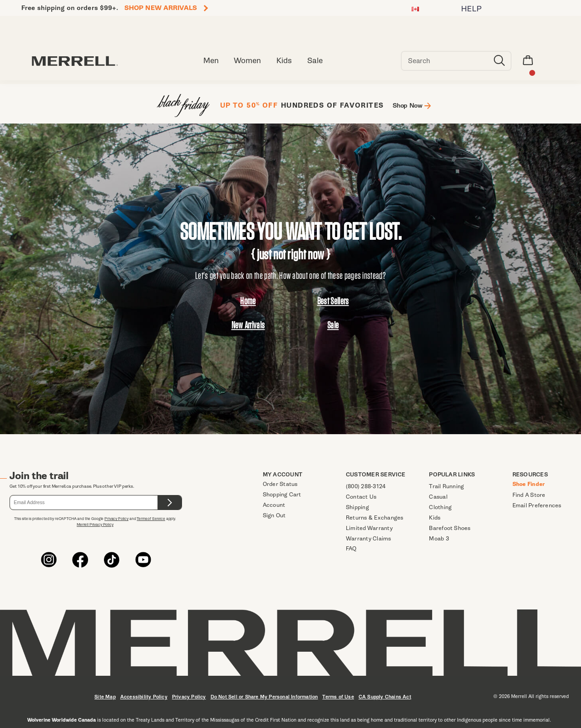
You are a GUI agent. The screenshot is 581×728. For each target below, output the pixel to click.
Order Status (280, 484)
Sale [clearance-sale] (315, 61)
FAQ (351, 548)
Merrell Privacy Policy (95, 525)
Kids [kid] (284, 61)
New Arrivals (248, 325)
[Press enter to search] (499, 61)
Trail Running (446, 486)
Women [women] (247, 61)
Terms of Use (338, 697)
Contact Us (361, 497)
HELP (472, 9)
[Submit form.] (170, 503)
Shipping (357, 507)
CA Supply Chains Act (385, 697)
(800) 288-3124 (366, 486)
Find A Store (529, 495)
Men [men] (211, 61)
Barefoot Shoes (450, 528)
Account (274, 505)
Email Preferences (537, 505)
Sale (333, 325)
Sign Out (274, 515)
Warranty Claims (369, 538)
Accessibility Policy (144, 697)
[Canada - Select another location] (415, 10)
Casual (438, 497)
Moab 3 (439, 538)
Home (248, 301)
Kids (435, 518)
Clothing (440, 507)
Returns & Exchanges (374, 518)
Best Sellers (333, 301)
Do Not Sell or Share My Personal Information (264, 697)
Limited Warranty (369, 528)
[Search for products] (445, 61)
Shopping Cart (282, 494)
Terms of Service (151, 519)
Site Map (105, 697)
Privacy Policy (116, 519)
